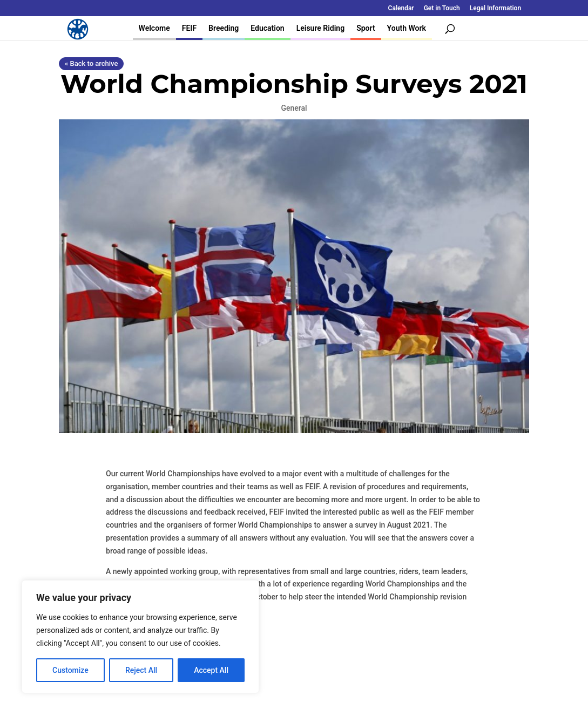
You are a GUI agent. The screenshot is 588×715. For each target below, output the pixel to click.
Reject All (141, 670)
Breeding (224, 28)
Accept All (211, 670)
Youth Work (407, 28)
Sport (366, 28)
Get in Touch (442, 8)
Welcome (154, 28)
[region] (140, 637)
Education (267, 28)
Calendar (401, 8)
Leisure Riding (321, 28)
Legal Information (495, 8)
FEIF (189, 28)
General (294, 108)
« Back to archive (91, 63)
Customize (70, 670)
